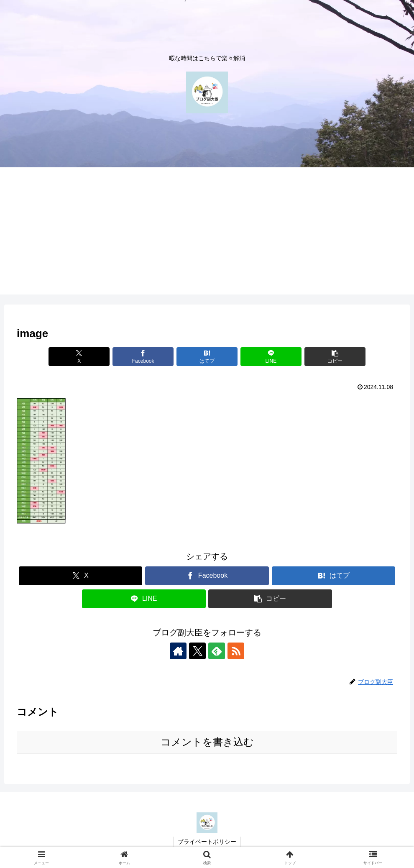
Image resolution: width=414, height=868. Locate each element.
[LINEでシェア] (271, 357)
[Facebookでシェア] (143, 357)
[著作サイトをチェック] (178, 651)
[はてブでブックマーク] (207, 357)
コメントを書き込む (207, 742)
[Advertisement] (207, 236)
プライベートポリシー (207, 842)
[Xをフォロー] (197, 651)
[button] (335, 357)
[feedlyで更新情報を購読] (217, 651)
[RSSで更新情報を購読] (236, 651)
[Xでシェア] (79, 357)
